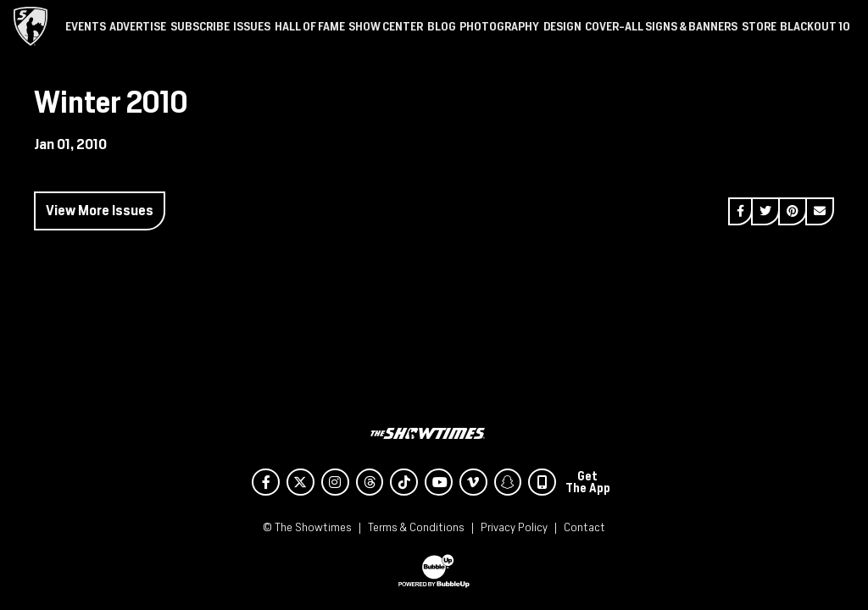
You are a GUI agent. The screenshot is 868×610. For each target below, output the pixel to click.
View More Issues (100, 211)
